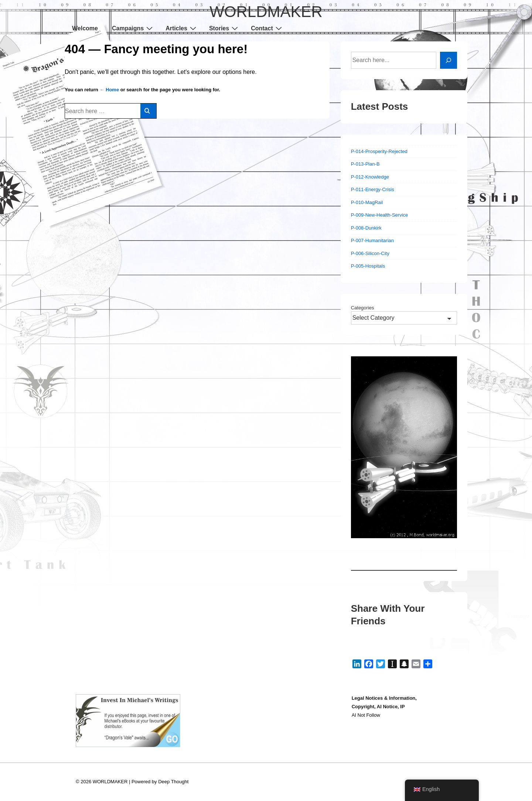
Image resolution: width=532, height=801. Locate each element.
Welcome (85, 28)
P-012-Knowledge (370, 177)
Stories (224, 28)
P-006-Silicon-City (370, 253)
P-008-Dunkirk (366, 228)
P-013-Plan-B (365, 164)
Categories (363, 308)
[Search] (449, 60)
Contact (267, 28)
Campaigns (133, 28)
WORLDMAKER (266, 12)
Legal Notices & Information (384, 698)
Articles (182, 28)
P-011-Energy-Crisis (373, 189)
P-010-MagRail (367, 202)
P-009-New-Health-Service (380, 215)
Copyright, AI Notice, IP (378, 707)
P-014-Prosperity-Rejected (379, 151)
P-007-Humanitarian (372, 240)
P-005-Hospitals (368, 266)
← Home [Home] (109, 90)
